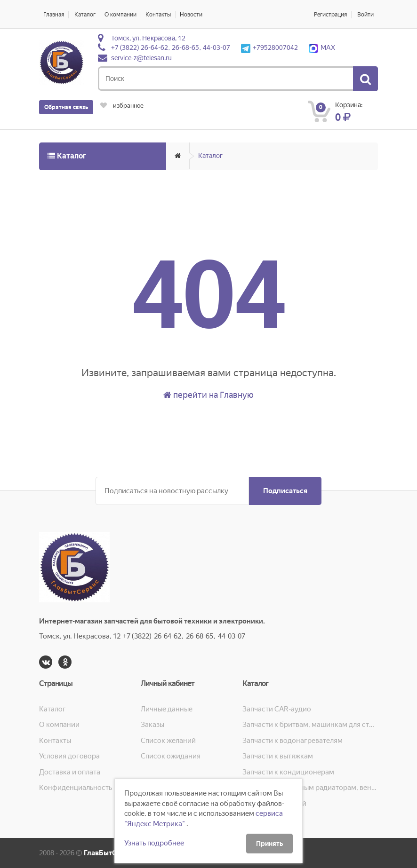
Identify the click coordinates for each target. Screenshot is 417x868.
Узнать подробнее (154, 843)
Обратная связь (66, 107)
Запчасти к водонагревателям (293, 741)
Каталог (85, 15)
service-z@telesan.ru (141, 58)
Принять (269, 844)
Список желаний (168, 741)
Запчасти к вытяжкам (278, 756)
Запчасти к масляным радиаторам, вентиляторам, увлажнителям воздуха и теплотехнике (310, 788)
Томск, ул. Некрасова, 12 (148, 38)
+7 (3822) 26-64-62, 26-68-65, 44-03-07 (171, 47)
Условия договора (69, 756)
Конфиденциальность (76, 788)
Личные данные (167, 709)
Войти (365, 15)
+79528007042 (269, 47)
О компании (120, 15)
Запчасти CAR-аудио (277, 709)
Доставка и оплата (70, 772)
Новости (191, 15)
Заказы (152, 725)
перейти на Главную (208, 395)
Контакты (158, 15)
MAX (322, 47)
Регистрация (330, 15)
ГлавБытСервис (110, 853)
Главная (54, 15)
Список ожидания (171, 756)
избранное (122, 106)
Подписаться (285, 491)
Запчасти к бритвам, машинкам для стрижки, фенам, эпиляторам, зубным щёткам (310, 725)
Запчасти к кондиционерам (288, 772)
